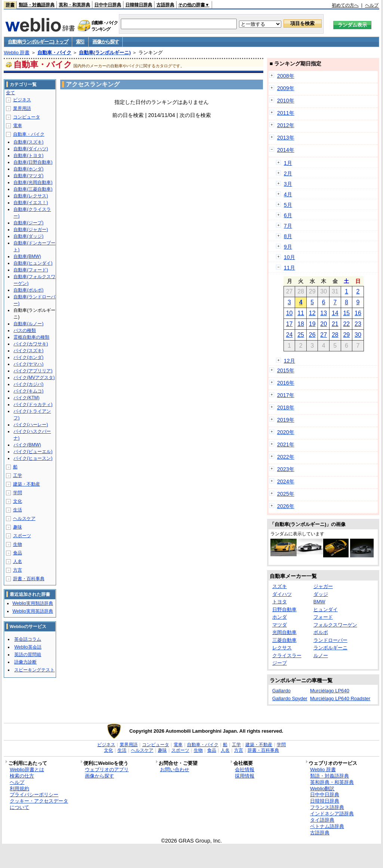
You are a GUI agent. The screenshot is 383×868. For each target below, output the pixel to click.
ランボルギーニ (330, 648)
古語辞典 (165, 5)
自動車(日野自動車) (33, 162)
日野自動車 (284, 610)
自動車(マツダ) (28, 176)
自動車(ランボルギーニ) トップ (38, 42)
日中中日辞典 (108, 5)
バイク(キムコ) (28, 391)
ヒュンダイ (326, 610)
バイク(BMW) (27, 445)
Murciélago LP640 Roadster (340, 698)
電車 (18, 126)
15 (346, 313)
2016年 (286, 383)
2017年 (286, 395)
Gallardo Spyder (290, 698)
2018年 (286, 407)
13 (324, 313)
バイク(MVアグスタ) (34, 378)
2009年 (286, 88)
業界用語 (22, 108)
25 (301, 335)
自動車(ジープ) (28, 223)
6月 (288, 215)
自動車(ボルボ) (28, 290)
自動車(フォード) (31, 270)
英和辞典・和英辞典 (332, 782)
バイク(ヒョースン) (33, 458)
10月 (289, 257)
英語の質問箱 (28, 655)
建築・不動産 (27, 484)
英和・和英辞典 (74, 5)
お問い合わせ (175, 769)
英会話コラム (28, 639)
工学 (18, 475)
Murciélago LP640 (330, 691)
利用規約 (19, 789)
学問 (18, 493)
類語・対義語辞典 (37, 5)
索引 (80, 42)
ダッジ (321, 594)
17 (289, 324)
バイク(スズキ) (28, 351)
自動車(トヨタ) (28, 156)
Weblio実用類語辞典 (33, 603)
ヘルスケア (24, 518)
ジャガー (323, 586)
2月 (288, 173)
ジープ (280, 663)
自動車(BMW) (27, 256)
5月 (288, 205)
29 (346, 335)
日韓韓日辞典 (139, 5)
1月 (288, 163)
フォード (323, 617)
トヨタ (280, 602)
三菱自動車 (284, 640)
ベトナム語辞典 (327, 826)
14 (335, 313)
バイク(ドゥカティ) (33, 404)
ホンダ (280, 617)
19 (312, 324)
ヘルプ (372, 5)
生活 (18, 510)
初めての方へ (345, 5)
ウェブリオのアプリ (107, 769)
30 (358, 335)
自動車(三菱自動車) (33, 189)
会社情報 (245, 769)
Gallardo (281, 691)
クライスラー (287, 655)
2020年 (286, 432)
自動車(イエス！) (31, 203)
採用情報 (245, 776)
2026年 (286, 506)
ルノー (321, 655)
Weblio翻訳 (322, 789)
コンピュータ (27, 117)
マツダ (280, 625)
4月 (288, 194)
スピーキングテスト (34, 670)
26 (312, 335)
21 (335, 324)
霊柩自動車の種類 (31, 337)
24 (289, 335)
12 (312, 313)
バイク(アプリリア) (33, 371)
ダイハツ (282, 594)
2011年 (286, 113)
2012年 (286, 125)
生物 (18, 544)
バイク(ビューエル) (33, 452)
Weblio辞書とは (27, 769)
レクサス (282, 648)
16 (358, 313)
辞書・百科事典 (29, 579)
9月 (288, 247)
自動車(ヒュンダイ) (33, 263)
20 (324, 324)
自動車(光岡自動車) (33, 182)
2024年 (286, 481)
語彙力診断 (25, 662)
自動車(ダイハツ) (31, 149)
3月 (288, 184)
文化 (18, 501)
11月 (289, 268)
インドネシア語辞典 (332, 814)
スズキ (280, 586)
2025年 (286, 494)
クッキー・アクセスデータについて (39, 804)
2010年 (286, 101)
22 (346, 324)
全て (10, 93)
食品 (18, 553)
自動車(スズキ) (28, 142)
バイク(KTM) (26, 398)
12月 (289, 361)
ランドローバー (330, 640)
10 (289, 313)
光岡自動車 (284, 632)
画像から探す (105, 42)
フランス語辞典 (327, 807)
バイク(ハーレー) (31, 425)
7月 (288, 226)
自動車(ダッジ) (28, 236)
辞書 (10, 5)
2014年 (286, 150)
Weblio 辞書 (17, 53)
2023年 (286, 469)
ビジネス (22, 100)
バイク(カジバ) (28, 384)
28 (335, 335)
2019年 (286, 420)
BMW (319, 602)
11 (301, 313)
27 (324, 335)
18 (301, 324)
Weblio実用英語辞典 (33, 611)
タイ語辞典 (322, 820)
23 (358, 324)
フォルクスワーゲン (335, 625)
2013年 (286, 138)
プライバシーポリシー (34, 795)
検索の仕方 (22, 776)
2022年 (286, 457)
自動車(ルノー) (28, 324)
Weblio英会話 (28, 647)
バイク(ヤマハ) (28, 364)
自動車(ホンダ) (28, 169)
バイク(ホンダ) (28, 357)
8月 (288, 236)
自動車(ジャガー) (31, 230)
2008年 (286, 76)
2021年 (286, 444)
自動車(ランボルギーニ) (105, 53)
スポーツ (22, 536)
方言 (18, 570)
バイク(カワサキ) (31, 344)
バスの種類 (25, 330)
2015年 (286, 370)
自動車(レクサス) (31, 196)
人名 (18, 561)
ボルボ (321, 632)
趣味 (18, 527)
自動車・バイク (54, 53)
